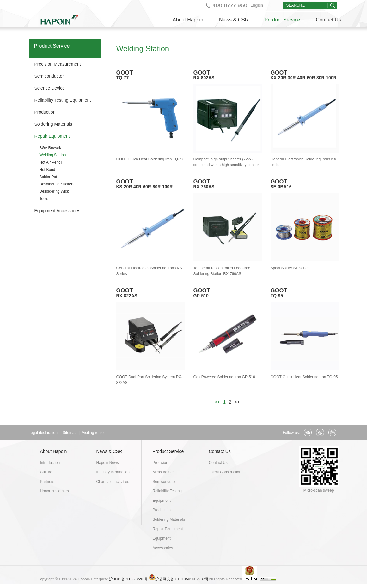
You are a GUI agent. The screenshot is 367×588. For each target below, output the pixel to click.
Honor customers (55, 491)
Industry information (113, 472)
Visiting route (93, 433)
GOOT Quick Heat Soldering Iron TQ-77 (150, 159)
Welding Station (53, 155)
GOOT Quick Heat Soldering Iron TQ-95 (304, 377)
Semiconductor (49, 76)
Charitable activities (113, 482)
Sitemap (70, 433)
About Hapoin (188, 20)
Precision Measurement (58, 64)
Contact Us (328, 20)
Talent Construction (225, 472)
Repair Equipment (52, 136)
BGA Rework (50, 148)
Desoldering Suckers (57, 184)
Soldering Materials (53, 124)
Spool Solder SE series (290, 268)
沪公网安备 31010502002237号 (182, 579)
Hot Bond (47, 170)
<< (217, 402)
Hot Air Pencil (51, 162)
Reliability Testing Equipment (63, 100)
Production (45, 112)
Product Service (282, 20)
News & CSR (234, 20)
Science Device (50, 88)
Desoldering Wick (54, 191)
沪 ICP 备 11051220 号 (128, 579)
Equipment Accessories (58, 211)
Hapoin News (108, 463)
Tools (44, 199)
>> (237, 402)
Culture (46, 472)
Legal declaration (43, 433)
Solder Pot (48, 177)
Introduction (50, 463)
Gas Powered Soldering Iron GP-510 (224, 377)
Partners (47, 482)
